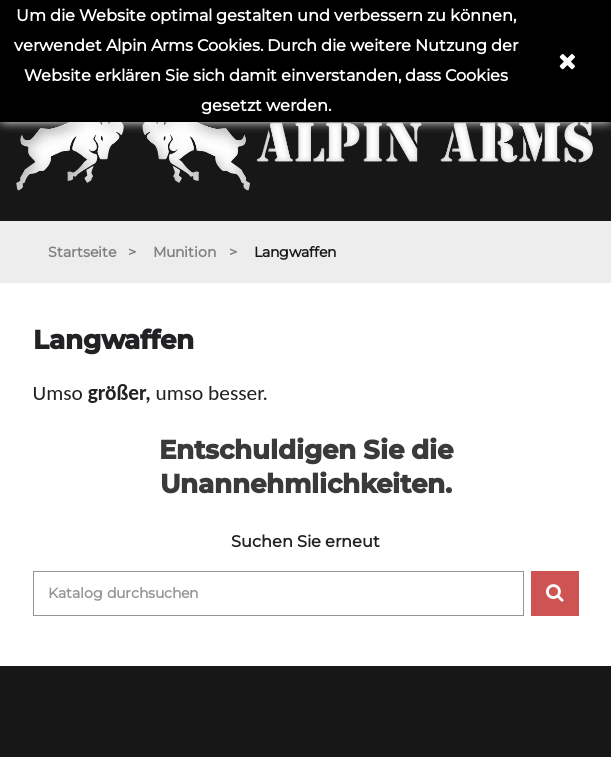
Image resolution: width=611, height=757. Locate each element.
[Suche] (278, 593)
